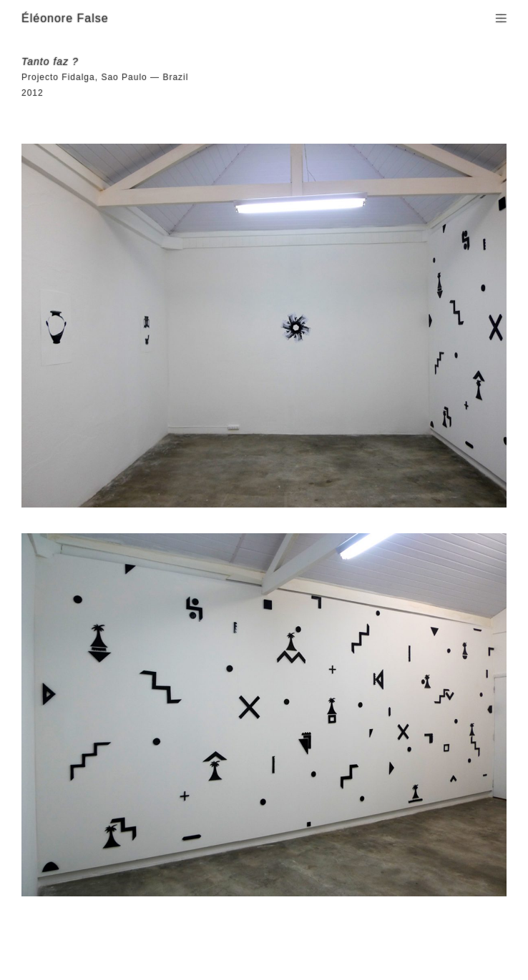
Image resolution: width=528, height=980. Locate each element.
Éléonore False (65, 18)
